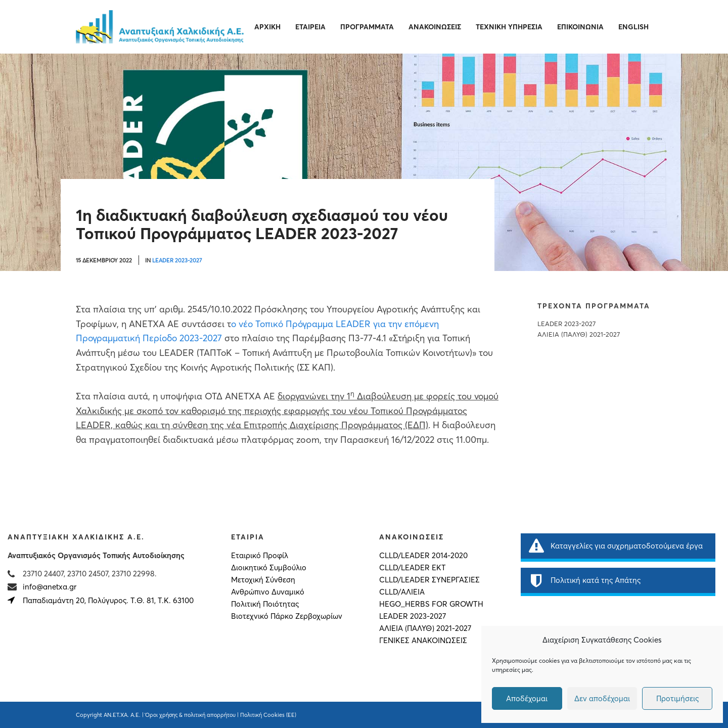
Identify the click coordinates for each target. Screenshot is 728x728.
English (633, 27)
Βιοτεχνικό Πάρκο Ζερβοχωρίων (287, 616)
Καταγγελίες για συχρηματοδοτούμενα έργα (616, 546)
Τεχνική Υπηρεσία (509, 27)
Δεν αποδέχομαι (602, 698)
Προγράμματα (367, 27)
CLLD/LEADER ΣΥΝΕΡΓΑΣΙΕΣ (429, 580)
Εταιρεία (310, 27)
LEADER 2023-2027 (177, 260)
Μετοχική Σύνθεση (263, 580)
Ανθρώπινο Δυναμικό (268, 592)
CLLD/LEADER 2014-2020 (423, 556)
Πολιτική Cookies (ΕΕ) (268, 715)
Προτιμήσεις (677, 698)
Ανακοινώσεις (435, 27)
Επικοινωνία (580, 27)
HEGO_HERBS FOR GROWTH (431, 604)
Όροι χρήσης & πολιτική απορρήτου (190, 715)
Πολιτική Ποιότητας (265, 604)
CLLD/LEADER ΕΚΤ (413, 568)
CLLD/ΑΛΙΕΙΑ (402, 592)
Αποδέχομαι (527, 698)
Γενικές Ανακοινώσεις (423, 641)
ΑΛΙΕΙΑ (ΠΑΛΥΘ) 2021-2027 (579, 334)
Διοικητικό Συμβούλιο (269, 568)
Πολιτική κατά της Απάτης (584, 580)
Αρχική (267, 27)
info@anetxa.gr (50, 587)
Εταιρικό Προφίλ (260, 556)
